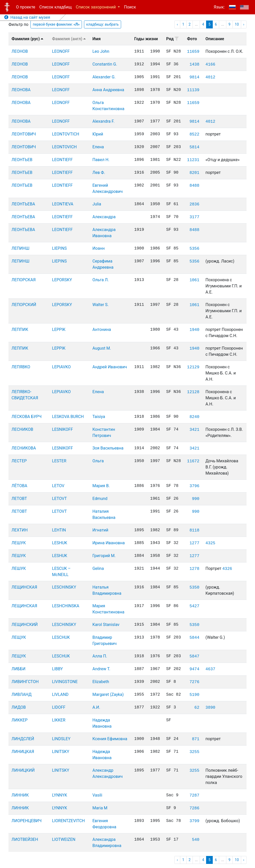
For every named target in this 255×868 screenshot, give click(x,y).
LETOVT (59, 499)
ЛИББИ (18, 669)
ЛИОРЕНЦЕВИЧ (26, 821)
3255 (194, 752)
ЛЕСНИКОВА (24, 448)
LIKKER (59, 720)
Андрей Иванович (110, 367)
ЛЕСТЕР (19, 461)
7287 (194, 796)
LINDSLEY (61, 739)
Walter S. (100, 305)
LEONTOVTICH (66, 134)
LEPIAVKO (61, 367)
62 (197, 708)
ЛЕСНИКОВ (22, 429)
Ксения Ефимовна (110, 739)
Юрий (98, 134)
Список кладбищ (56, 7)
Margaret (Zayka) (108, 694)
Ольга (98, 461)
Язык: (219, 7)
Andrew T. (101, 669)
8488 (194, 186)
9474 (194, 669)
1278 (194, 569)
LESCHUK (61, 637)
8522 (194, 134)
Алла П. (100, 656)
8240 (194, 417)
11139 (193, 90)
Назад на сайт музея (27, 17)
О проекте (26, 7)
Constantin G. (105, 64)
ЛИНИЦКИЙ (23, 770)
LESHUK (60, 543)
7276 (194, 682)
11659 (193, 52)
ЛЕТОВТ (19, 499)
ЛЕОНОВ (20, 51)
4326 (227, 569)
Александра (104, 217)
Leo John (101, 51)
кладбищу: (103, 24)
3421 (194, 430)
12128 (193, 392)
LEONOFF (61, 51)
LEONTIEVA (63, 204)
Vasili (97, 795)
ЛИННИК (20, 795)
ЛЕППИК (20, 330)
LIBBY (57, 669)
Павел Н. (101, 160)
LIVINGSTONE (65, 682)
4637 (210, 669)
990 (196, 499)
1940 (194, 330)
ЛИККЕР (20, 720)
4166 (210, 65)
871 (196, 739)
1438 (194, 65)
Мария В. (101, 486)
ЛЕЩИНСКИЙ (25, 625)
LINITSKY (61, 752)
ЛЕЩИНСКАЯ (24, 587)
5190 (194, 695)
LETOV (58, 486)
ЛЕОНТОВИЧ (24, 134)
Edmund (100, 499)
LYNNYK (60, 795)
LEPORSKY (62, 280)
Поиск (130, 7)
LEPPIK (59, 330)
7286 (194, 808)
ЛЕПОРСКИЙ (24, 305)
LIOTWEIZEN (64, 839)
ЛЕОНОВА (21, 90)
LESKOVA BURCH (68, 417)
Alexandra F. (103, 121)
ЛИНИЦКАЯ (23, 752)
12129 (193, 367)
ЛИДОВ (19, 707)
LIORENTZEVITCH (68, 821)
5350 (194, 588)
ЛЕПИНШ (20, 248)
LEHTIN (59, 530)
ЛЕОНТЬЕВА (23, 204)
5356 (194, 249)
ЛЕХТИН (20, 530)
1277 (194, 543)
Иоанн (99, 248)
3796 (194, 486)
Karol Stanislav (106, 625)
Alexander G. (104, 77)
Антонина (102, 330)
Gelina (98, 568)
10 (237, 24)
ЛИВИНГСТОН (25, 682)
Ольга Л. (101, 280)
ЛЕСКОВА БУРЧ (26, 417)
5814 (194, 147)
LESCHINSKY (64, 587)
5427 (194, 606)
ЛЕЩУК (19, 637)
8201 (194, 173)
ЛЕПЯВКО (21, 367)
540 (196, 840)
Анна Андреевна (108, 90)
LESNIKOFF (62, 429)
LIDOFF (59, 707)
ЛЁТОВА (19, 486)
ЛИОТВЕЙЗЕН (25, 839)
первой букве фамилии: (56, 24)
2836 (194, 204)
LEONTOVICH (64, 147)
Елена (98, 147)
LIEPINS (59, 248)
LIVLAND (60, 694)
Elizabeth (101, 682)
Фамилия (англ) (69, 39)
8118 (194, 530)
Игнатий (100, 530)
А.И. (96, 707)
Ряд (172, 39)
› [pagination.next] (244, 24)
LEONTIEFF (62, 160)
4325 (210, 543)
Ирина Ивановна (109, 543)
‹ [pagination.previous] (177, 24)
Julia (97, 204)
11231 (193, 160)
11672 (193, 461)
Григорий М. (104, 556)
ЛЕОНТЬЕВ (22, 160)
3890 (210, 708)
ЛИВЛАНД (22, 694)
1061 (194, 280)
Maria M (100, 808)
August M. (102, 348)
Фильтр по (18, 24)
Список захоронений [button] (96, 7)
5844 (194, 638)
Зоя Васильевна (108, 448)
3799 (194, 821)
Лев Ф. (99, 172)
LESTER (59, 461)
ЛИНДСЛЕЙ (23, 739)
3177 (194, 217)
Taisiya (99, 417)
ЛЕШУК (19, 543)
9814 (194, 77)
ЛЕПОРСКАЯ (24, 280)
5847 (194, 656)
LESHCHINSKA (66, 606)
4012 (210, 77)
